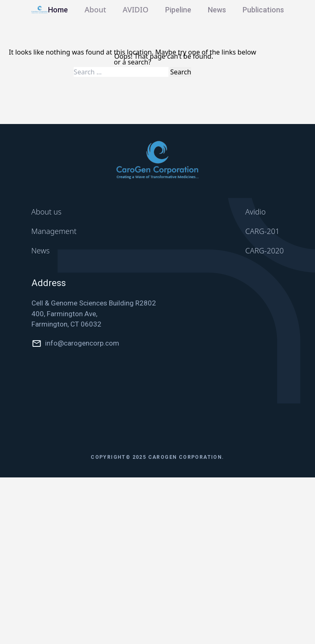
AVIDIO (135, 10)
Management (54, 231)
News (217, 10)
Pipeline (178, 10)
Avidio (256, 212)
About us (47, 212)
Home (58, 10)
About (95, 10)
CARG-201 (263, 231)
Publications (263, 10)
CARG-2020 (265, 250)
